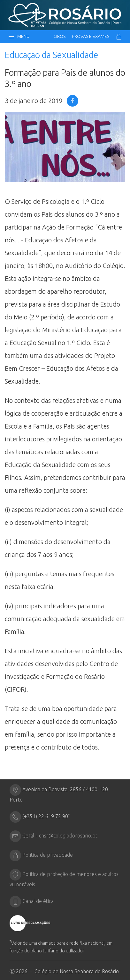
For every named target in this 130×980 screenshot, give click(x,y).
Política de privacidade (48, 855)
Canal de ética (38, 901)
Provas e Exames (91, 36)
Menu (19, 37)
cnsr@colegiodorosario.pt (68, 836)
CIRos (59, 36)
